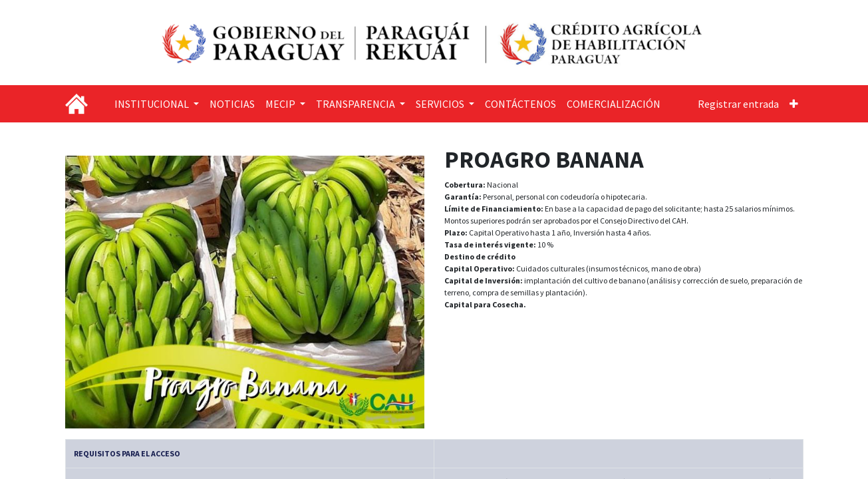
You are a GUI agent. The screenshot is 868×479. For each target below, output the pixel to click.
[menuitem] (232, 104)
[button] (794, 104)
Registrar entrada (738, 104)
